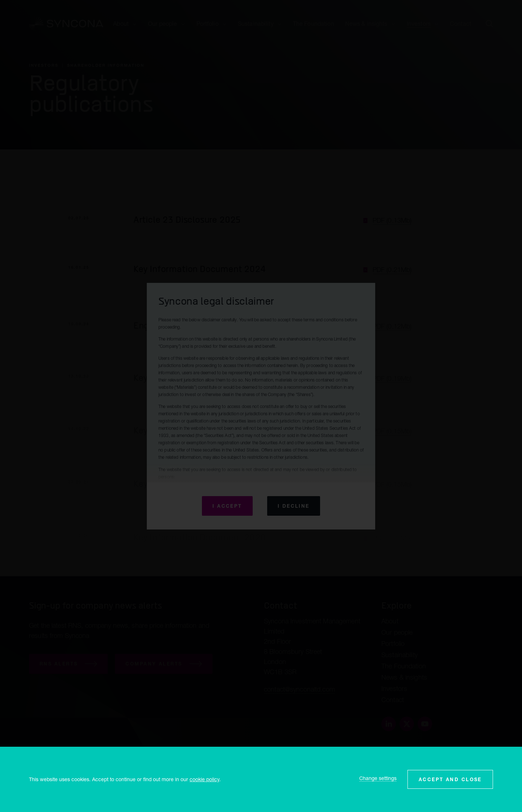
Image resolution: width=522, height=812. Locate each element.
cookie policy (204, 779)
